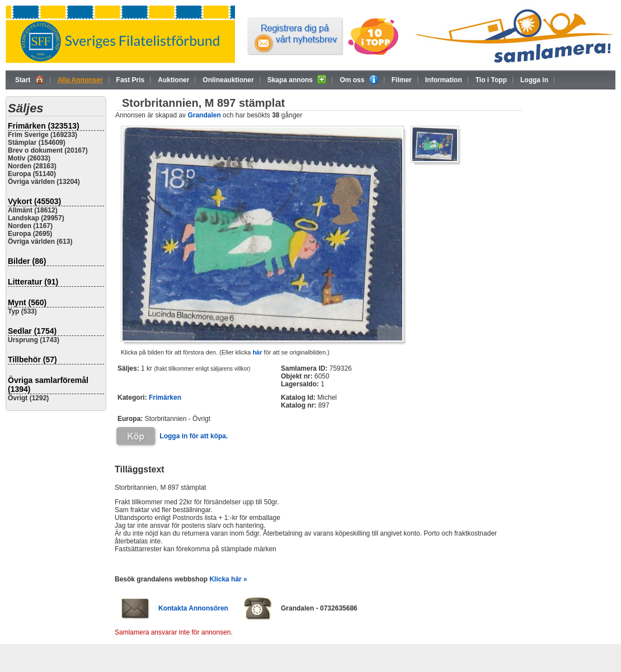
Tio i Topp (491, 80)
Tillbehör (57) (32, 359)
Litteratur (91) (33, 282)
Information (444, 80)
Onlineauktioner (228, 80)
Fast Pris (131, 80)
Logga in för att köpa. (194, 436)
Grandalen (204, 115)
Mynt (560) (27, 302)
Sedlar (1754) (32, 331)
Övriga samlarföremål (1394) (48, 385)
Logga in (534, 80)
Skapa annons (297, 79)
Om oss (359, 79)
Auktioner (173, 80)
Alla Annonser (80, 80)
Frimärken (165, 397)
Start (30, 79)
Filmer (402, 80)
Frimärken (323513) (44, 126)
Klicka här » (228, 579)
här (257, 352)
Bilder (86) (27, 261)
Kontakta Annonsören (193, 608)
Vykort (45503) (34, 201)
